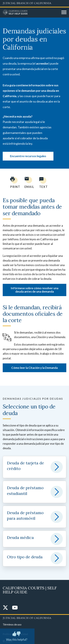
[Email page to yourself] (28, 183)
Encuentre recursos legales (28, 156)
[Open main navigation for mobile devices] (64, 12)
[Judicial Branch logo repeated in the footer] (34, 618)
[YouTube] (15, 608)
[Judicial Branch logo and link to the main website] (34, 3)
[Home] (31, 12)
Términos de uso (12, 624)
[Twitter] (5, 608)
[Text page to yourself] (43, 183)
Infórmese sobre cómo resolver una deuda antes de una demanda (34, 290)
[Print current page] (13, 183)
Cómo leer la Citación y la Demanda (34, 368)
